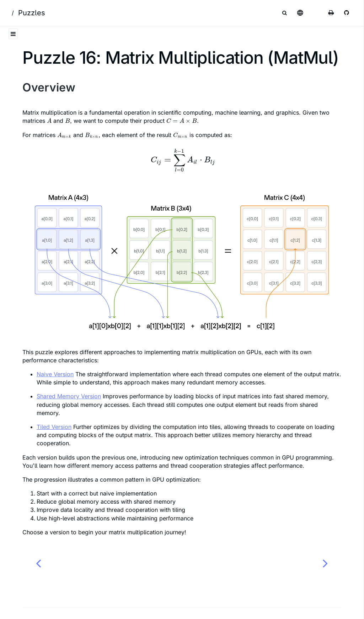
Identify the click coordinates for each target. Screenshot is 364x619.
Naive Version (55, 374)
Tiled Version (54, 427)
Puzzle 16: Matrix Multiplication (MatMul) (181, 57)
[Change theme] (316, 13)
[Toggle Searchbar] (284, 13)
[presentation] (49, 121)
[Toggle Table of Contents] (13, 34)
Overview (49, 87)
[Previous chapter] (38, 563)
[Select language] (300, 13)
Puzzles (32, 13)
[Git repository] (347, 13)
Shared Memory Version (69, 396)
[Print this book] (331, 13)
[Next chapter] (325, 563)
